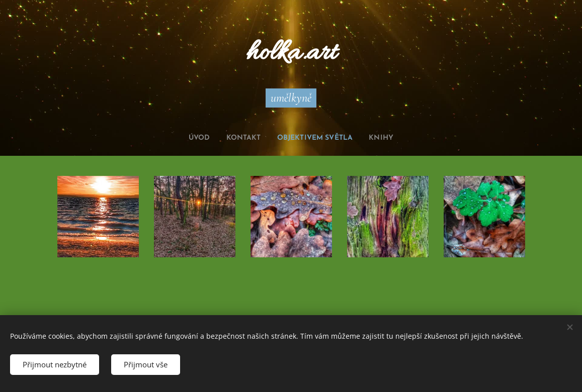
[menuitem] (190, 138)
